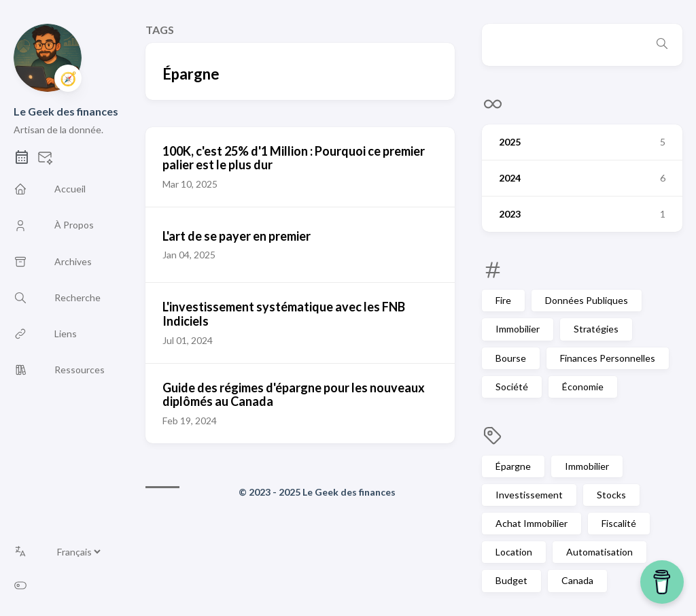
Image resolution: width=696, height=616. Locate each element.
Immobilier (518, 329)
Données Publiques (587, 300)
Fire (503, 300)
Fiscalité (619, 523)
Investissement (529, 495)
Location (514, 552)
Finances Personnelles (608, 358)
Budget (511, 580)
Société (512, 387)
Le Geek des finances (66, 111)
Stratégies (596, 329)
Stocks (611, 495)
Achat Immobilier (532, 523)
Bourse (511, 358)
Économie (583, 387)
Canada (577, 580)
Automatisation (599, 552)
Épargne (513, 466)
